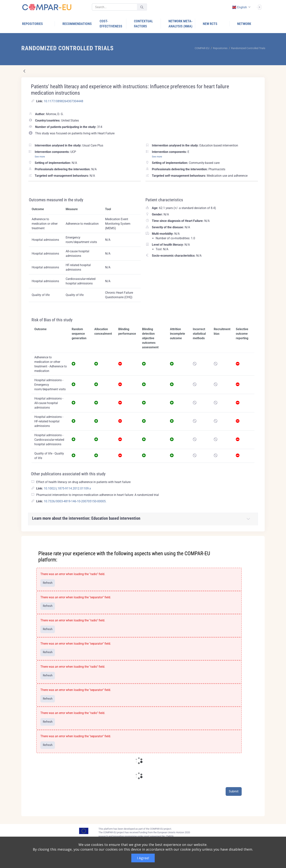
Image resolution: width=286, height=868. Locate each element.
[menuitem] (38, 24)
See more (40, 157)
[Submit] (142, 7)
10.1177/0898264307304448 (63, 101)
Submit (234, 791)
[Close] (259, 539)
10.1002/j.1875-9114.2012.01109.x (67, 488)
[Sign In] (259, 7)
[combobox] (241, 7)
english (239, 7)
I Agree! (143, 858)
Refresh (48, 583)
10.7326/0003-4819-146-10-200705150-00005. (75, 501)
